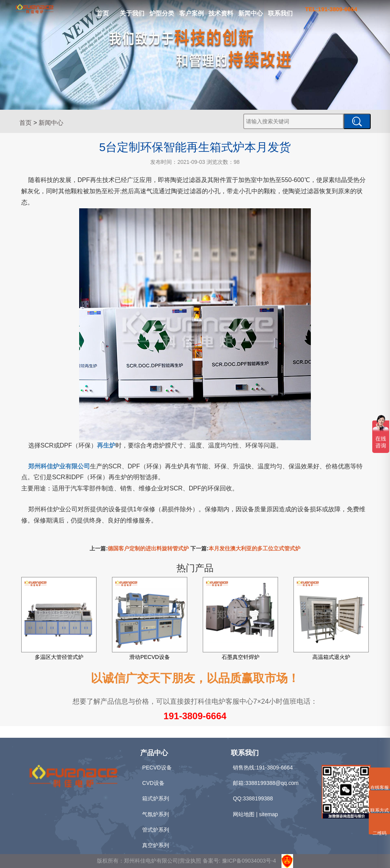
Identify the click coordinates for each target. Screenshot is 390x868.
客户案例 (192, 13)
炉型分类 (162, 13)
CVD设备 (153, 783)
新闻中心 (251, 13)
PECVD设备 (157, 768)
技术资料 (221, 13)
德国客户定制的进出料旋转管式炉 (148, 548)
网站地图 (244, 814)
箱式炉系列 (156, 798)
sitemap (269, 814)
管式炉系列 (156, 830)
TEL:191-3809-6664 (331, 9)
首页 (103, 13)
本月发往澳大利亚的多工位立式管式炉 (254, 548)
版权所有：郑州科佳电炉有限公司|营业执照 (150, 861)
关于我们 (132, 13)
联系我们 (280, 13)
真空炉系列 (156, 845)
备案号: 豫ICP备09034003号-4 (239, 861)
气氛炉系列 (156, 814)
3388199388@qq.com (272, 783)
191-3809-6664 (195, 716)
